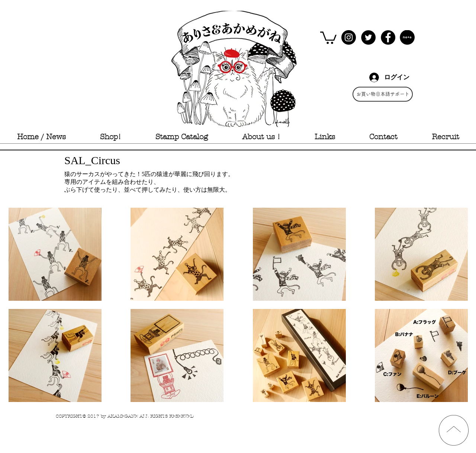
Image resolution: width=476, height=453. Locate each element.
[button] (328, 37)
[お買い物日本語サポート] (383, 94)
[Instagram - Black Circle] (349, 37)
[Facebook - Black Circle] (388, 37)
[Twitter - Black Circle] (368, 37)
